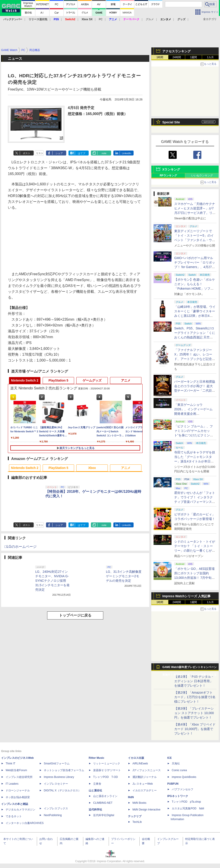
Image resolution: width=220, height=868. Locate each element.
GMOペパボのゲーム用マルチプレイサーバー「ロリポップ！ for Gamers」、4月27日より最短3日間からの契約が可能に (195, 267)
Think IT (10, 764)
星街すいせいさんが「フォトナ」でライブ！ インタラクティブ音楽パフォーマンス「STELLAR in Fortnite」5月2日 (195, 502)
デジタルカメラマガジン (20, 810)
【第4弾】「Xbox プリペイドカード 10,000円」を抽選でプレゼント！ (195, 729)
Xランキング (171, 169)
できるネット (14, 816)
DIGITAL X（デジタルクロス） (62, 790)
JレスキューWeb (143, 784)
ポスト (27, 153)
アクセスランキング (176, 51)
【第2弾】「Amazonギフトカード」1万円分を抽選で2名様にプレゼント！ (195, 697)
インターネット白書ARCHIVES (25, 823)
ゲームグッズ (92, 380)
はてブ (82, 153)
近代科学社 (95, 810)
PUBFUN (173, 784)
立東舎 (97, 784)
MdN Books (139, 803)
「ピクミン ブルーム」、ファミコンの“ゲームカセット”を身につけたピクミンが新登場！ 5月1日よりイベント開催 (194, 435)
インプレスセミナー (56, 784)
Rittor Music (96, 758)
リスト (40, 153)
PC (101, 19)
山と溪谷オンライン (105, 796)
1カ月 (210, 57)
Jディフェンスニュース (147, 770)
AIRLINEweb (140, 764)
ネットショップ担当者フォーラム (64, 770)
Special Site (171, 122)
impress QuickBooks (184, 777)
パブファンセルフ (183, 789)
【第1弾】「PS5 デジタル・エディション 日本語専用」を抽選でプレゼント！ (194, 681)
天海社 (176, 764)
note (104, 153)
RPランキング (168, 175)
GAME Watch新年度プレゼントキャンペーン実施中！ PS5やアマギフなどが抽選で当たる (189, 668)
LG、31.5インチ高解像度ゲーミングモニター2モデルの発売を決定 (124, 576)
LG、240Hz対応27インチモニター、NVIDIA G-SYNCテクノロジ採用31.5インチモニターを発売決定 (52, 581)
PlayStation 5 (58, 380)
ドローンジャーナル (18, 790)
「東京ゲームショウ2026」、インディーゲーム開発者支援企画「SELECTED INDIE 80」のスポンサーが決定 (194, 414)
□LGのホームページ (21, 547)
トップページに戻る (75, 615)
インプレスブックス (56, 808)
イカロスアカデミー (145, 790)
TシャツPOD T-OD (106, 777)
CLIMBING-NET (103, 803)
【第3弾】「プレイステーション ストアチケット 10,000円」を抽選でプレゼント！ (194, 713)
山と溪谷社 (95, 790)
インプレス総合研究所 (19, 777)
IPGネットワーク (178, 796)
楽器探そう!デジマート (107, 770)
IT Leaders (12, 784)
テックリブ (135, 816)
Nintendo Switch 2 (25, 380)
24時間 (177, 57)
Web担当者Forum (16, 770)
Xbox (92, 468)
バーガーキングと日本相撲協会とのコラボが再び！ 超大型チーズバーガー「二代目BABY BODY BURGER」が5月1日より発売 (195, 391)
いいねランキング (202, 175)
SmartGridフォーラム (57, 764)
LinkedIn (127, 153)
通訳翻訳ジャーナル (145, 777)
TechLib (137, 822)
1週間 (194, 57)
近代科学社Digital (104, 815)
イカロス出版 (136, 758)
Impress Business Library (59, 777)
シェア (59, 153)
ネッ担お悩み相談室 (18, 797)
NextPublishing (53, 815)
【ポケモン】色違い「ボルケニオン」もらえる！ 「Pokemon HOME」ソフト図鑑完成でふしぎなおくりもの (195, 289)
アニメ (126, 380)
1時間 (160, 57)
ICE (169, 758)
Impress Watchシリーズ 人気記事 (186, 596)
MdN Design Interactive (146, 810)
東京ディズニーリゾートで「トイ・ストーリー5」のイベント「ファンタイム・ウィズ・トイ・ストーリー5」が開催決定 (195, 240)
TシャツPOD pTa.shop (186, 802)
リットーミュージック (107, 764)
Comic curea (179, 770)
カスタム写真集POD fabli (188, 808)
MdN (131, 797)
